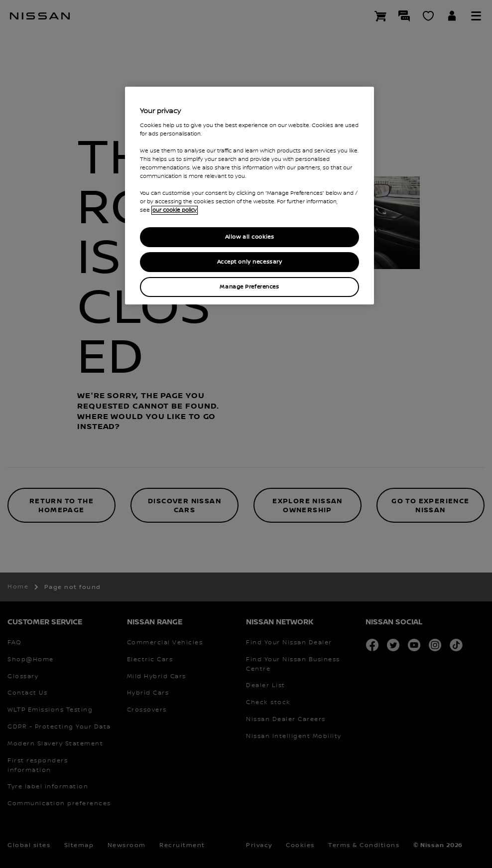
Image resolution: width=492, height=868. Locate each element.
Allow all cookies (250, 237)
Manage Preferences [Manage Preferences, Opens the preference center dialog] (249, 287)
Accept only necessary (250, 262)
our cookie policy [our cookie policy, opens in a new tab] (175, 210)
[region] (249, 196)
